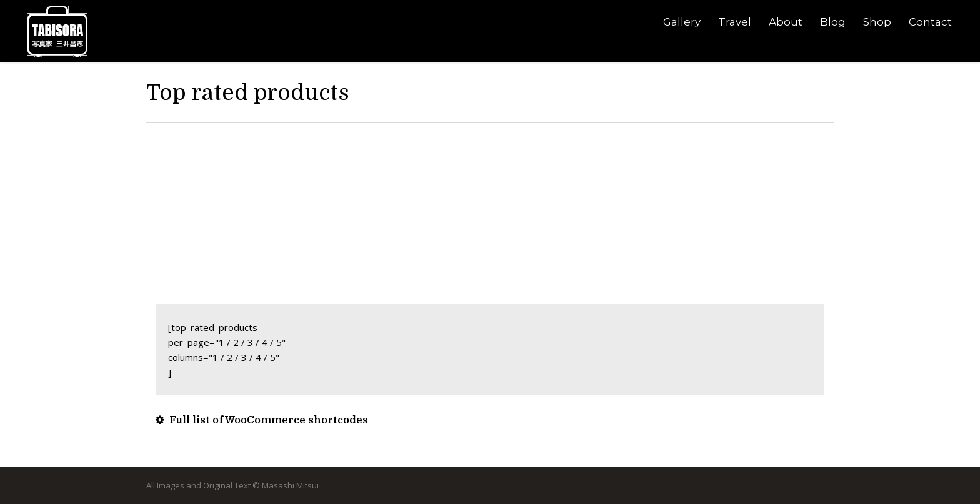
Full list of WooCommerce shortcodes (262, 420)
